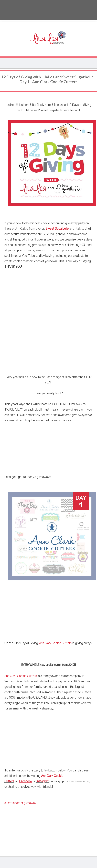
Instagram (43, 781)
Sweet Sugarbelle (57, 229)
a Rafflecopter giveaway (20, 803)
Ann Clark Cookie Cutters (55, 643)
